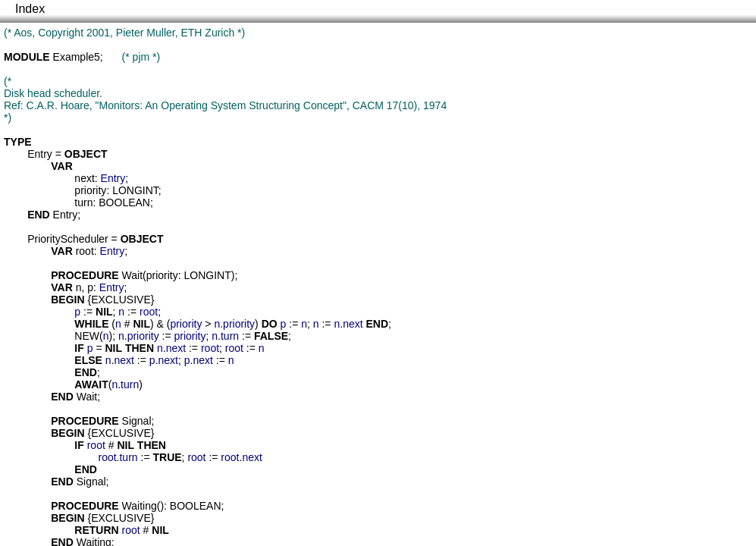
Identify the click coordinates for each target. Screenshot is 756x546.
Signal (137, 421)
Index (30, 9)
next (84, 178)
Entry (40, 154)
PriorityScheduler (68, 239)
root (85, 251)
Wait (132, 275)
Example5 (77, 57)
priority (90, 190)
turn (83, 202)
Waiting (140, 506)
